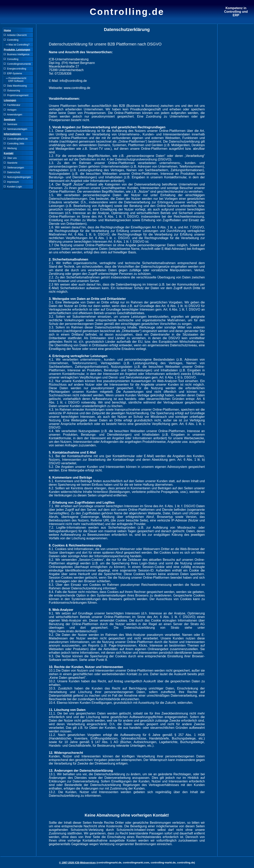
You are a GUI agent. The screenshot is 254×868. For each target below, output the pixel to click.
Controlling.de (127, 12)
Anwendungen (13, 115)
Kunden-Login (13, 187)
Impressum (11, 182)
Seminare (11, 124)
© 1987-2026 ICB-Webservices (77, 863)
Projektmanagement (16, 95)
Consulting (11, 59)
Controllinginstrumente (17, 64)
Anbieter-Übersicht (15, 35)
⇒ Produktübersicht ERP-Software (15, 80)
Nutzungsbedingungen (17, 177)
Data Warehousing (15, 86)
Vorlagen (10, 110)
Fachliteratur (12, 105)
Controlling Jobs (14, 144)
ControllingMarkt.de (16, 139)
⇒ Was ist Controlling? (17, 45)
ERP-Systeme (13, 73)
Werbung (10, 148)
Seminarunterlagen (15, 129)
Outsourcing (12, 91)
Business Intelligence (17, 54)
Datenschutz (12, 172)
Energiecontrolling (15, 69)
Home (7, 30)
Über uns (10, 158)
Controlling (11, 40)
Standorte (11, 163)
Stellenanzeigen (14, 168)
